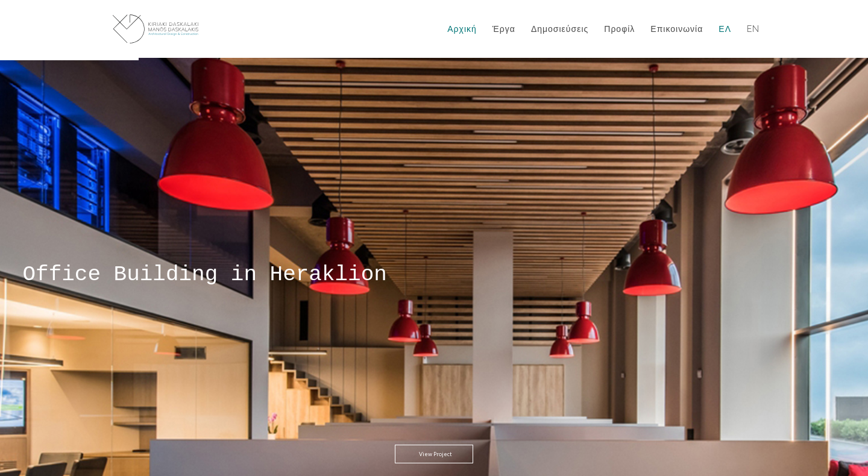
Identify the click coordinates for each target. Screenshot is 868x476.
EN (753, 29)
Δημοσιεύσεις (560, 29)
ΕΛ (725, 29)
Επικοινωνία (677, 29)
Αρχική (462, 29)
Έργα (504, 29)
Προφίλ (619, 29)
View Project (436, 412)
